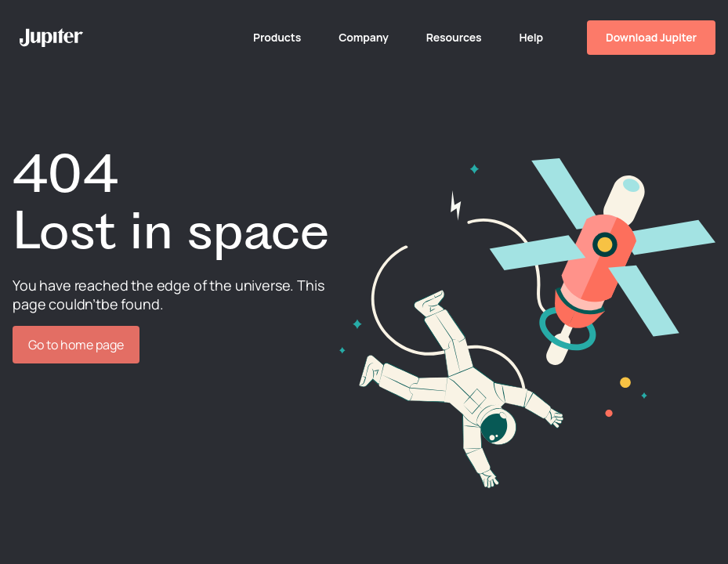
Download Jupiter (651, 37)
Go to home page (76, 345)
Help (531, 37)
